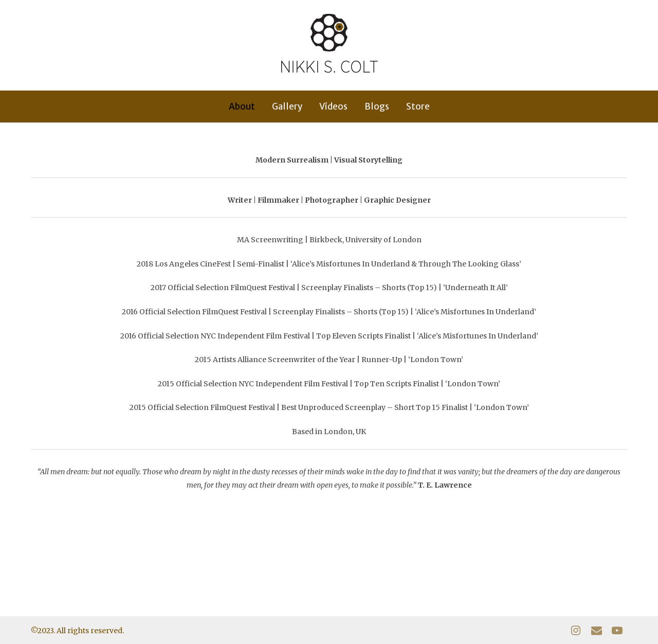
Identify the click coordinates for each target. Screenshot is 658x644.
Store (418, 106)
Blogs (377, 106)
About (242, 106)
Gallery (287, 106)
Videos (333, 106)
